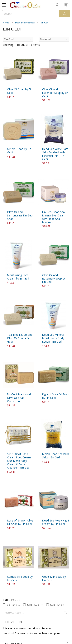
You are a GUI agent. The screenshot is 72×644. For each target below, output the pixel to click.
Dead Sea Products (25, 23)
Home (6, 23)
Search (64, 14)
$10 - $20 (35, 605)
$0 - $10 (14, 605)
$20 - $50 (58, 605)
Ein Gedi (45, 23)
